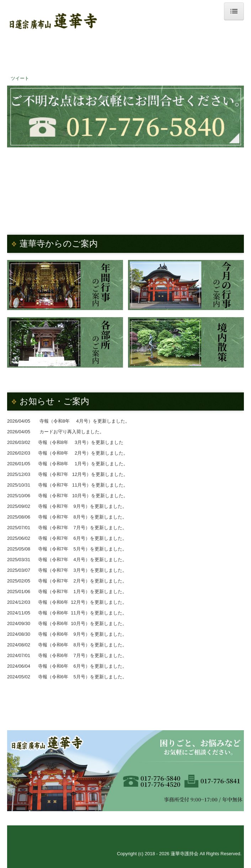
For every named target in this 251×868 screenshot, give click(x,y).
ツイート (20, 78)
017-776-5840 (131, 65)
